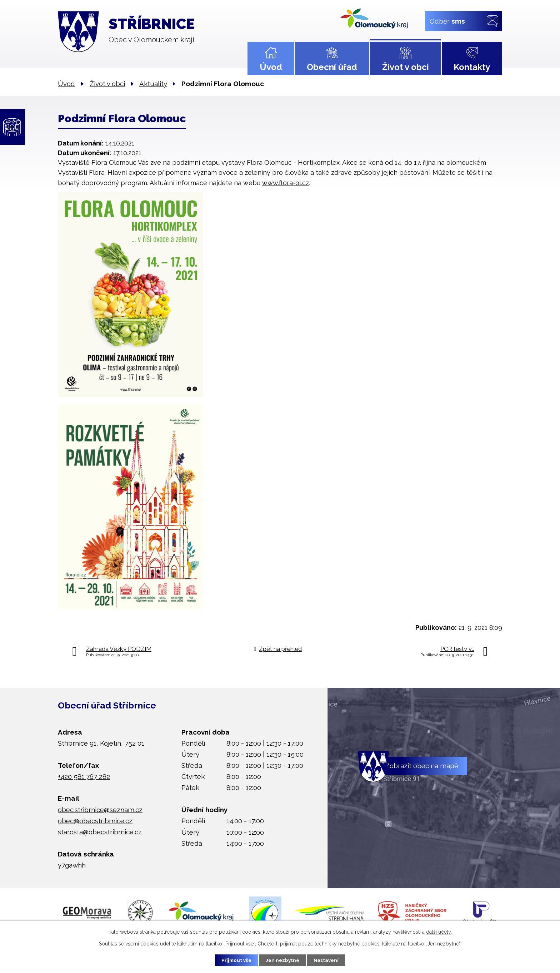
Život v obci (406, 67)
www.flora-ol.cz (286, 183)
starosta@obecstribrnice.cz (100, 832)
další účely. (439, 931)
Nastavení (330, 960)
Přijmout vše (233, 960)
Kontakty (472, 67)
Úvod (271, 67)
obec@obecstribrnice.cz (95, 821)
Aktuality (153, 84)
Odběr (447, 21)
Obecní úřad (332, 67)
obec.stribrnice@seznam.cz (100, 810)
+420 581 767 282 (84, 776)
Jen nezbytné (283, 960)
